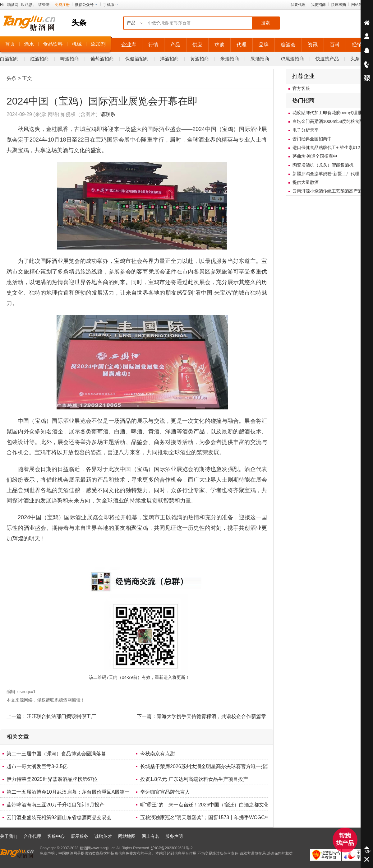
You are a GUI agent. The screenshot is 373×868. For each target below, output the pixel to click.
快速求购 (338, 5)
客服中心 (56, 836)
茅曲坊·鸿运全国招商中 (315, 156)
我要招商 (318, 5)
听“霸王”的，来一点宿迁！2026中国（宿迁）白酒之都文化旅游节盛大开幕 (222, 805)
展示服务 (80, 836)
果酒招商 (260, 59)
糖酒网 (13, 5)
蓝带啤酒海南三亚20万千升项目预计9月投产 (55, 805)
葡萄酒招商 (102, 59)
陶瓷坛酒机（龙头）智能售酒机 (323, 165)
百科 (335, 45)
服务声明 (174, 836)
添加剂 (98, 44)
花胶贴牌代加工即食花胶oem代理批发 (329, 113)
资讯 (313, 45)
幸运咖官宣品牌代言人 (165, 792)
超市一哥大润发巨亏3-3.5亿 (37, 766)
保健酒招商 (137, 59)
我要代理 (298, 5)
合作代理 (32, 836)
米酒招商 (230, 59)
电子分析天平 (306, 130)
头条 (355, 59)
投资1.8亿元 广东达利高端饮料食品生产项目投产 (194, 779)
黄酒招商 (200, 59)
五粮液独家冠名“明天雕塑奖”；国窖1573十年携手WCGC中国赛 (210, 817)
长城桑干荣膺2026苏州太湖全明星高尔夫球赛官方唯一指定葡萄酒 (213, 766)
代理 (242, 45)
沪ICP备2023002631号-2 (172, 848)
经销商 (359, 45)
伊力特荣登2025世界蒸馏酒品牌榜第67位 (52, 779)
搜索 (265, 23)
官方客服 (301, 88)
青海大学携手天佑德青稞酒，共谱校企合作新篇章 (211, 716)
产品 (175, 45)
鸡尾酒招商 (292, 59)
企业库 (129, 45)
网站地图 (127, 836)
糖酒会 (288, 45)
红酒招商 (39, 59)
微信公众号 (86, 5)
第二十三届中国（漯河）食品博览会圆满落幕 (56, 754)
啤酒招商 (70, 59)
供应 (197, 45)
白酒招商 (9, 59)
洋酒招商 (169, 59)
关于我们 (9, 836)
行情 (153, 45)
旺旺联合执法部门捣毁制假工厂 (61, 716)
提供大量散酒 (306, 182)
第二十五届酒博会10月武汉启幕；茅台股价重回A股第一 (68, 792)
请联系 (108, 114)
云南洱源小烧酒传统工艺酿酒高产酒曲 (329, 191)
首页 (10, 44)
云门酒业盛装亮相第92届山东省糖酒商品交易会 (59, 817)
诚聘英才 (103, 836)
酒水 (29, 44)
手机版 (111, 5)
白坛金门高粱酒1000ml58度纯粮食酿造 (330, 121)
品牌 (264, 45)
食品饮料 (53, 44)
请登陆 (44, 5)
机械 (77, 44)
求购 (219, 45)
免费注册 (62, 5)
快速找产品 (327, 59)
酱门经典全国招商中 (312, 139)
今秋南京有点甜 (158, 754)
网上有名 (150, 836)
